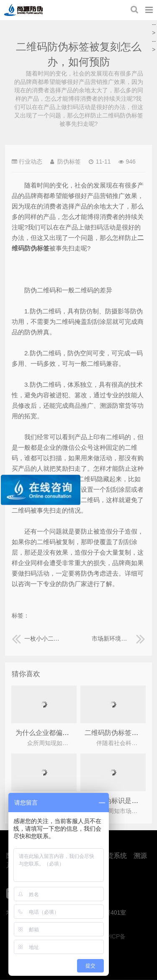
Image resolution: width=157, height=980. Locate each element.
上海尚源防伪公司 (23, 10)
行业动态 (31, 162)
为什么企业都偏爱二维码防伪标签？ (69, 733)
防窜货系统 (110, 856)
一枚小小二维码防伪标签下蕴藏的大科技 (39, 639)
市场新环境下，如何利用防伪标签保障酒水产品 (118, 639)
